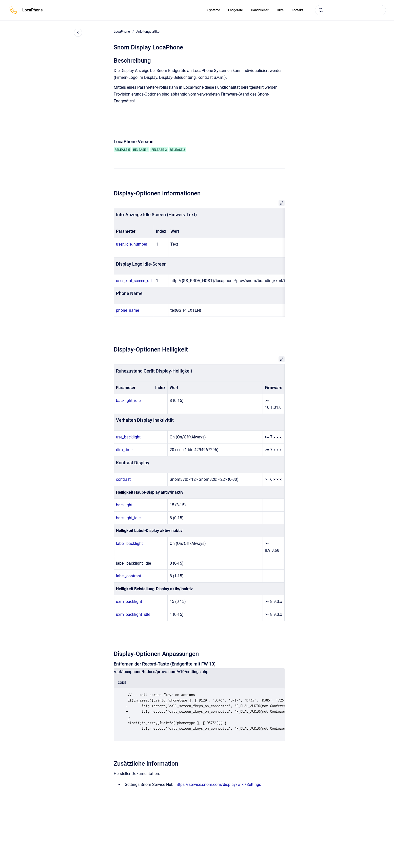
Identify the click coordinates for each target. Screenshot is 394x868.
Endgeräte (235, 10)
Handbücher (260, 10)
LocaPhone (33, 10)
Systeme (214, 10)
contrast (123, 479)
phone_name (127, 310)
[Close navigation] (78, 33)
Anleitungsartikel (148, 32)
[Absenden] (321, 10)
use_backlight (128, 437)
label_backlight (129, 543)
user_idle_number (132, 244)
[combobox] (350, 10)
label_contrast (129, 576)
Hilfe (280, 10)
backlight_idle (128, 401)
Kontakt (297, 10)
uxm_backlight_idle (133, 614)
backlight (124, 505)
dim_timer (125, 450)
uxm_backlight (129, 602)
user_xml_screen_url (134, 281)
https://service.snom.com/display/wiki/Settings (218, 784)
